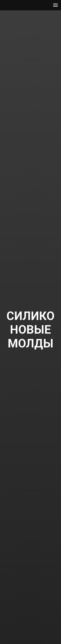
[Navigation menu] (55, 5)
